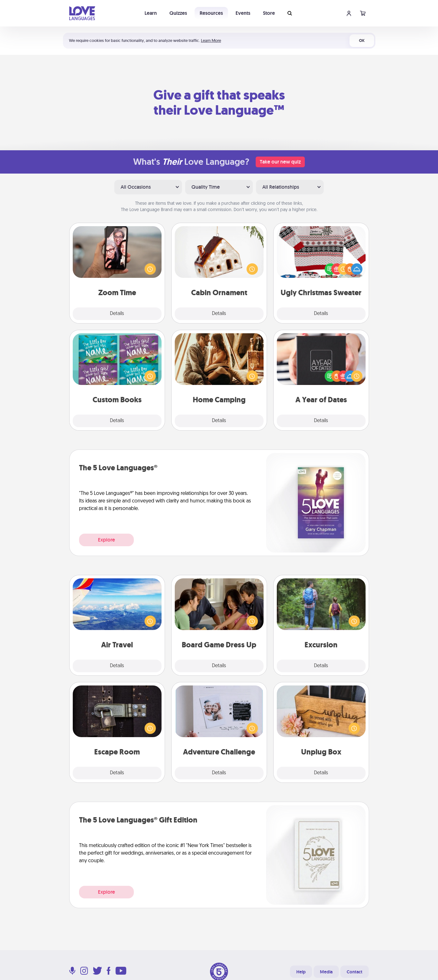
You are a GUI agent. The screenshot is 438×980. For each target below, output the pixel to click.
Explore (106, 540)
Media (326, 972)
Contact (355, 972)
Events (243, 13)
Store (269, 13)
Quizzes (178, 13)
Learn (151, 13)
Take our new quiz (280, 162)
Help (301, 972)
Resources (211, 13)
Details (117, 314)
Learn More (211, 40)
